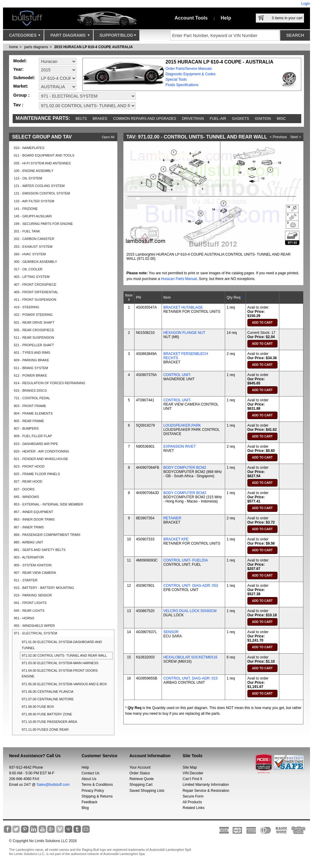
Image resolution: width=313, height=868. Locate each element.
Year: (18, 69)
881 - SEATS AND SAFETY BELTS (40, 550)
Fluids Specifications (182, 85)
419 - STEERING (26, 307)
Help (226, 18)
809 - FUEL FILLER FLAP (33, 436)
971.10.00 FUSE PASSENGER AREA (49, 722)
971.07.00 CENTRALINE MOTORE (48, 699)
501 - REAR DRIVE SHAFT (34, 322)
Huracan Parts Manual (179, 279)
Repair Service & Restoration (206, 791)
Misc (281, 119)
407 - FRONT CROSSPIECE (35, 285)
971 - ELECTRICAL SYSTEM (36, 633)
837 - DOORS (24, 489)
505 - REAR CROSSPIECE (34, 330)
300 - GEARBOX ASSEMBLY (35, 262)
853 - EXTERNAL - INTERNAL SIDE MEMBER (48, 504)
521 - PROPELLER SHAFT (34, 345)
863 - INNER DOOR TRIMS (34, 519)
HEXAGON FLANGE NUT (184, 333)
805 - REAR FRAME (29, 421)
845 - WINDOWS (26, 497)
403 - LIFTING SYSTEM (32, 277)
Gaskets (241, 119)
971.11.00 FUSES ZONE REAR (45, 730)
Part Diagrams (70, 37)
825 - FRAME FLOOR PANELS (37, 474)
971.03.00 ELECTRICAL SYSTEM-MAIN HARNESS (60, 663)
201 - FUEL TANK (27, 231)
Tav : (18, 105)
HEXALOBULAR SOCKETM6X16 (190, 657)
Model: (20, 61)
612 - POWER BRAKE (30, 375)
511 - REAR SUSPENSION (34, 338)
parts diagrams (36, 47)
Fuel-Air (218, 119)
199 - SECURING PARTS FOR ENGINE (43, 224)
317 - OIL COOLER (28, 269)
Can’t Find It (192, 779)
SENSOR (171, 632)
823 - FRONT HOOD (29, 466)
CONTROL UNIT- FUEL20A (186, 560)
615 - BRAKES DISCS (30, 390)
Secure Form (193, 796)
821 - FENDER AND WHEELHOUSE (41, 459)
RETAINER (172, 518)
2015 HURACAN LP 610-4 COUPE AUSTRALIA (93, 47)
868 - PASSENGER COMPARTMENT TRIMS (47, 535)
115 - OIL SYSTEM (28, 178)
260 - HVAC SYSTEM (30, 254)
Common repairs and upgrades (145, 119)
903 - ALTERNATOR (29, 557)
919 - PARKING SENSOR (33, 595)
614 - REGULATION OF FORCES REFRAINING (50, 383)
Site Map (190, 767)
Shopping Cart (141, 785)
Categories (25, 37)
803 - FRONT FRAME (30, 406)
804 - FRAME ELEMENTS (33, 413)
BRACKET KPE (176, 539)
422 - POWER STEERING (33, 315)
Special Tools (176, 79)
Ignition (263, 119)
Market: (21, 86)
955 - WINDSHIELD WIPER (34, 626)
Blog (85, 808)
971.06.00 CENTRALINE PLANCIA (48, 692)
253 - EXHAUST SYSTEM (33, 247)
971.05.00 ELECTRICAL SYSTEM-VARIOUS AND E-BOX (64, 684)
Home (14, 47)
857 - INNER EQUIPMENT (34, 512)
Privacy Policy (93, 791)
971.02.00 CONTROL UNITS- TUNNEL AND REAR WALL (64, 655)
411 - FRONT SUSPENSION (35, 300)
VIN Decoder (193, 773)
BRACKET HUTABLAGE (183, 307)
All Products (192, 802)
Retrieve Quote (142, 779)
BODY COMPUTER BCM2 (185, 468)
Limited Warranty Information (206, 785)
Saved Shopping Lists (147, 791)
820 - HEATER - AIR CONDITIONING (42, 451)
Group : (21, 95)
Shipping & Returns (97, 796)
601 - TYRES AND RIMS (32, 353)
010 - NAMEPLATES (29, 148)
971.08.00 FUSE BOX (38, 707)
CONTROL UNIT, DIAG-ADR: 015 (191, 678)
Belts (81, 119)
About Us (89, 779)
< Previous (278, 137)
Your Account (140, 767)
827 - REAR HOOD (28, 481)
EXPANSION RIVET (180, 446)
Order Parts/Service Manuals (189, 69)
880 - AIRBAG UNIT (29, 542)
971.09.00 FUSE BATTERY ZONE (47, 714)
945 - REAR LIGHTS (29, 611)
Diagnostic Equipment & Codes (191, 74)
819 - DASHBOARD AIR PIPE (36, 444)
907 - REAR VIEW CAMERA (35, 573)
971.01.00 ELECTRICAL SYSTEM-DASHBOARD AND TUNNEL (62, 645)
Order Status (140, 773)
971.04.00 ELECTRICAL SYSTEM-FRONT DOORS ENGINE (60, 673)
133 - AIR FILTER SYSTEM (34, 201)
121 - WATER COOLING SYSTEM (39, 186)
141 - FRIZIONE (26, 209)
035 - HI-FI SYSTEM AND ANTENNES (42, 163)
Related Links (194, 808)
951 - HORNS (24, 618)
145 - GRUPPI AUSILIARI (33, 216)
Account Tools (191, 18)
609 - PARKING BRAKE (31, 360)
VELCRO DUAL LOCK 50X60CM (190, 611)
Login (306, 4)
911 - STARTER (26, 580)
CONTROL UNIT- (177, 375)
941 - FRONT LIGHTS (30, 603)
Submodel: (24, 78)
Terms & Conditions (97, 785)
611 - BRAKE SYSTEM (31, 368)
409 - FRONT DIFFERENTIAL (36, 292)
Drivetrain (193, 119)
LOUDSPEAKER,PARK (182, 425)
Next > (296, 137)
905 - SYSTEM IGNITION (33, 565)
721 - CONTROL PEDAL (32, 398)
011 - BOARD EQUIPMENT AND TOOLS (44, 155)
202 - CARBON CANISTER (34, 239)
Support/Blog (118, 37)
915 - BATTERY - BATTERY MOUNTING (44, 588)
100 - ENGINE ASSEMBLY (34, 171)
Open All (108, 137)
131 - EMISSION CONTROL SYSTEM (42, 193)
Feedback (90, 802)
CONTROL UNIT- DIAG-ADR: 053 (191, 586)
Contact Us (90, 773)
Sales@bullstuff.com (53, 785)
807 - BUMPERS (26, 428)
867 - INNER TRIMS (29, 527)
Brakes (100, 119)
